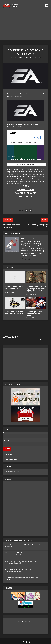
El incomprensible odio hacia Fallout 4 (18, 569)
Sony (8, 580)
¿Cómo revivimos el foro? (13, 553)
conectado (21, 340)
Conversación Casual (14, 555)
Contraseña (6, 440)
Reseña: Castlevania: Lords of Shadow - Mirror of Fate (23, 545)
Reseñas (9, 547)
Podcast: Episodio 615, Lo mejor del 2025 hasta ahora (36, 313)
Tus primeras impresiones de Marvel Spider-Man (21, 578)
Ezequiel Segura (22, 57)
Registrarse (8, 455)
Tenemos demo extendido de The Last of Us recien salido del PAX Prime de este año (36, 289)
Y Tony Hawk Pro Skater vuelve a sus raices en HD (14, 313)
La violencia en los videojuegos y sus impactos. (21, 561)
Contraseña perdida (11, 459)
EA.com (25, 186)
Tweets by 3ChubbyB (12, 472)
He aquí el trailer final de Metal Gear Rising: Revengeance (14, 288)
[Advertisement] (25, 26)
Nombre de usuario (9, 433)
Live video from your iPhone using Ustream (26, 164)
